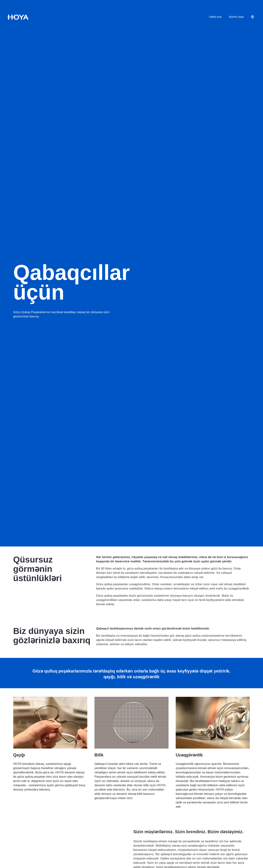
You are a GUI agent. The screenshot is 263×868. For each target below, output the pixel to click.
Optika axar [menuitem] (215, 17)
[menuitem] (255, 17)
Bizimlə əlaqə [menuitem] (236, 17)
